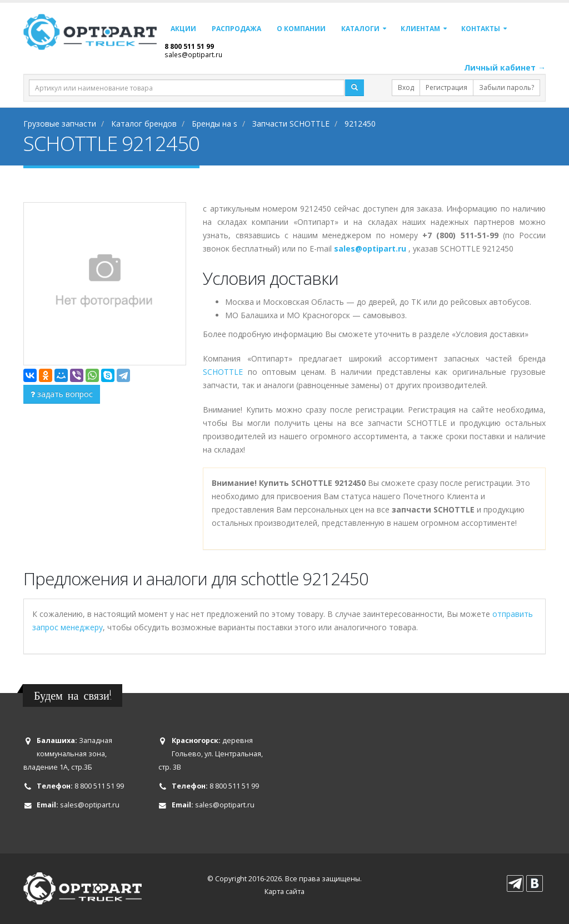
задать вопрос (62, 394)
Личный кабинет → (505, 67)
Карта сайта (284, 892)
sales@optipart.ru (193, 54)
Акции (183, 29)
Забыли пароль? (506, 87)
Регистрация (446, 87)
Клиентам (420, 29)
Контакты (481, 29)
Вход (406, 87)
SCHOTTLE (223, 372)
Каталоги (360, 29)
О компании (301, 29)
